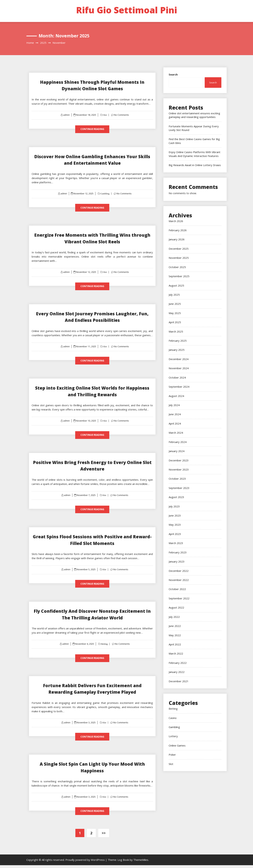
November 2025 (179, 258)
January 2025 (177, 350)
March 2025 (176, 331)
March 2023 (176, 543)
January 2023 (177, 561)
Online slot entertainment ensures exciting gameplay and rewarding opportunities (194, 115)
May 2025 (175, 313)
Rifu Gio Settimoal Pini (127, 10)
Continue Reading (92, 129)
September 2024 (179, 387)
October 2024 (177, 377)
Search (173, 74)
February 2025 (178, 341)
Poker (172, 755)
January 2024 (177, 451)
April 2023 (175, 534)
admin (66, 115)
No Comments (122, 115)
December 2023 (179, 460)
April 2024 (175, 423)
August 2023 (176, 497)
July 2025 (174, 295)
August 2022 (176, 607)
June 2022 (175, 626)
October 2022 (177, 589)
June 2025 (175, 304)
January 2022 (177, 672)
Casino (173, 718)
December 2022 (179, 571)
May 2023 (175, 525)
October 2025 (177, 267)
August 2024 (176, 396)
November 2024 (179, 368)
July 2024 (174, 405)
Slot (105, 115)
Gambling (105, 194)
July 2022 (174, 617)
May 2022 (175, 635)
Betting (104, 646)
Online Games (177, 745)
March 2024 (176, 433)
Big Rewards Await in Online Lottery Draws (195, 165)
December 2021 (179, 681)
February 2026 (178, 230)
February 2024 (178, 442)
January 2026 (177, 239)
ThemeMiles (141, 863)
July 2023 (174, 506)
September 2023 (179, 488)
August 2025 (176, 285)
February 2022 (178, 663)
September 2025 (179, 276)
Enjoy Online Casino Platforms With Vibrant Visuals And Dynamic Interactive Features (194, 154)
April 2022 (175, 644)
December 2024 (179, 359)
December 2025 (179, 249)
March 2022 (176, 653)
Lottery (173, 736)
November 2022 (179, 580)
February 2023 (178, 552)
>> (104, 836)
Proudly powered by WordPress (85, 863)
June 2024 (175, 414)
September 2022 (179, 598)
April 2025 (175, 322)
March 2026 (176, 221)
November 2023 (179, 469)
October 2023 (177, 479)
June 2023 (175, 515)
